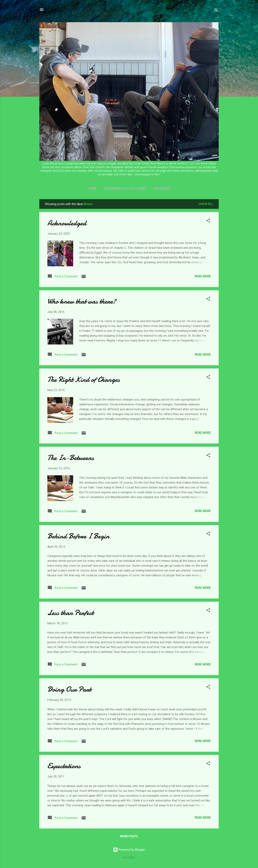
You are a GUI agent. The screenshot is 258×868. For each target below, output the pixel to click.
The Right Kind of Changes (84, 379)
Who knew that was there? (82, 301)
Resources (162, 188)
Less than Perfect (70, 613)
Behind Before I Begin (78, 536)
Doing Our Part (69, 689)
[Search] (216, 11)
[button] (208, 221)
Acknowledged (67, 223)
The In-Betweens (71, 458)
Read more (203, 276)
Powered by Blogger (129, 850)
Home (92, 188)
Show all (206, 204)
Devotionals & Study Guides (125, 188)
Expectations (64, 766)
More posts (129, 836)
